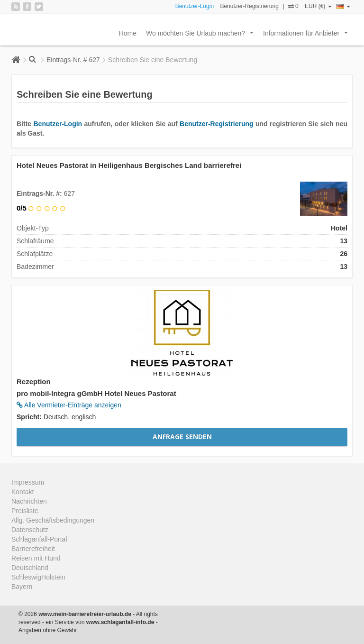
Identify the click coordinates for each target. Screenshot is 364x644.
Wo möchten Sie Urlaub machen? (202, 36)
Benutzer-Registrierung (249, 6)
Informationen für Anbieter (307, 36)
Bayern (22, 587)
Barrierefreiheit (33, 549)
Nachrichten (29, 501)
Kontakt (23, 492)
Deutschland (30, 568)
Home (128, 33)
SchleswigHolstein (38, 577)
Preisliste (25, 511)
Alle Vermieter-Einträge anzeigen (69, 405)
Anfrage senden (182, 437)
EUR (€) (318, 6)
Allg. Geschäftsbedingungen (53, 520)
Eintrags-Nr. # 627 (73, 60)
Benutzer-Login (195, 6)
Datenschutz (30, 530)
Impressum (28, 482)
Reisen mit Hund (36, 558)
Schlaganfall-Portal (39, 539)
